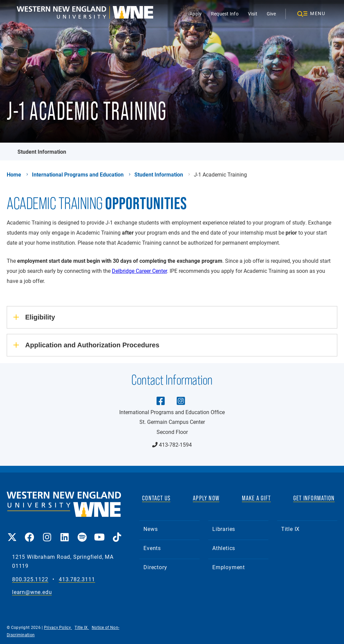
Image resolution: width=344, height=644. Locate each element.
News (150, 529)
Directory (155, 567)
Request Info (225, 14)
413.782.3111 (77, 579)
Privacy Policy (58, 627)
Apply (196, 14)
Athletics (224, 548)
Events (152, 548)
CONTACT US (156, 498)
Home (14, 175)
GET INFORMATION (314, 498)
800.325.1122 (30, 579)
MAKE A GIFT (256, 498)
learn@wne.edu (32, 592)
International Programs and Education (78, 175)
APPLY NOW (206, 498)
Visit (253, 14)
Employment (229, 567)
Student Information (42, 152)
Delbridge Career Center (139, 271)
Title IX (290, 529)
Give (271, 14)
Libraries (224, 529)
